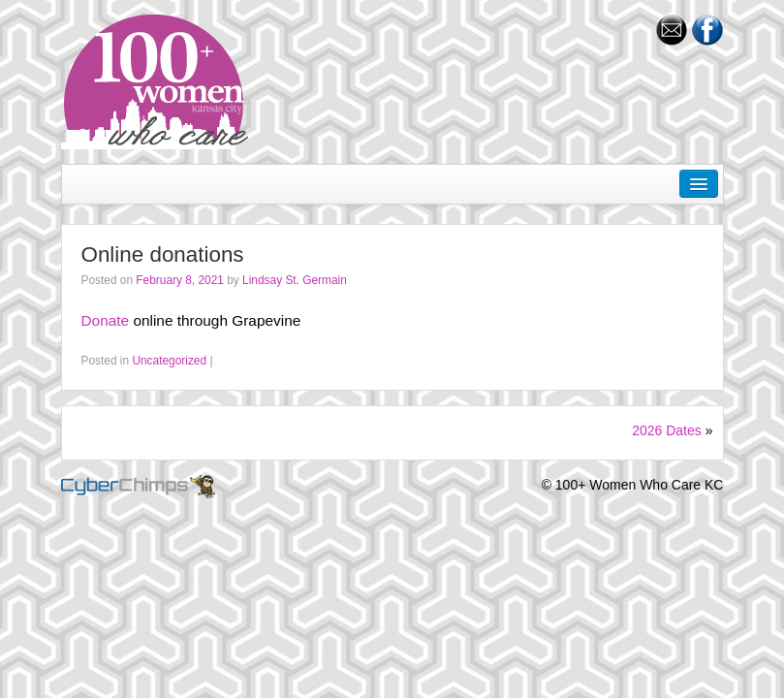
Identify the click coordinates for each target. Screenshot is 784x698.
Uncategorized (169, 361)
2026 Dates (667, 430)
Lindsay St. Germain (295, 280)
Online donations (163, 254)
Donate (106, 320)
